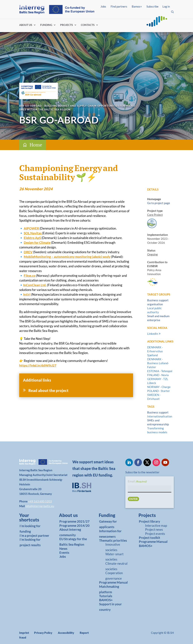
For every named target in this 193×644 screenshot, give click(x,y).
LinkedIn (153, 334)
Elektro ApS (32, 238)
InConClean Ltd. (35, 285)
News (63, 549)
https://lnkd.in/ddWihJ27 (38, 365)
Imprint (24, 633)
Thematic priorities (113, 540)
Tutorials (106, 596)
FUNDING (46, 25)
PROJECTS (67, 25)
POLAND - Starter (159, 391)
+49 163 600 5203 (40, 501)
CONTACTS (88, 25)
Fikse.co (30, 276)
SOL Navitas (33, 233)
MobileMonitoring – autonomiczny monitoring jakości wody (67, 257)
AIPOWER (31, 228)
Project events (155, 534)
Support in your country (110, 607)
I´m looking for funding (30, 529)
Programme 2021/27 (74, 521)
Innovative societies (113, 547)
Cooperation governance (114, 576)
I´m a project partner (34, 536)
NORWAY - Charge (159, 387)
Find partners (119, 6)
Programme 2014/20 (74, 526)
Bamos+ (137, 6)
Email (137, 482)
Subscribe (152, 6)
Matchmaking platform (109, 589)
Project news (154, 529)
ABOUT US (26, 25)
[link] (33, 518)
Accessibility (66, 633)
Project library (149, 521)
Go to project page (159, 203)
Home (36, 145)
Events (64, 553)
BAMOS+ (106, 600)
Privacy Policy (43, 633)
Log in (166, 6)
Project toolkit (150, 538)
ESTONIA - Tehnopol (160, 371)
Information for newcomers (110, 534)
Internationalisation (160, 416)
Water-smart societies (114, 557)
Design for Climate (37, 243)
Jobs (103, 6)
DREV (28, 252)
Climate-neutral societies (116, 566)
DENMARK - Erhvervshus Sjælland (155, 351)
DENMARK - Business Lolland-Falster (158, 363)
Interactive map (156, 526)
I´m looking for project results (30, 542)
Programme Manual (113, 582)
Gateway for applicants (108, 524)
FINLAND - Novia (158, 375)
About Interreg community (70, 532)
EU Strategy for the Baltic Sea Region (73, 542)
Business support (158, 412)
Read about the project (48, 390)
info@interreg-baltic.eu (40, 506)
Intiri (27, 294)
